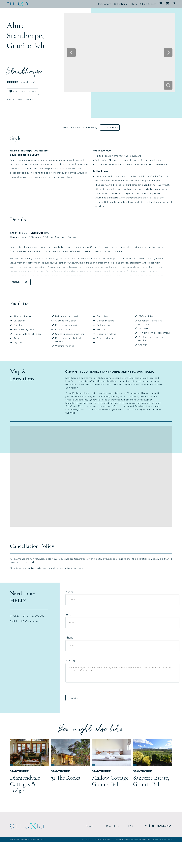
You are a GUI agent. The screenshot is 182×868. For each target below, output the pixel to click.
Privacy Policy (37, 840)
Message (71, 661)
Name (69, 592)
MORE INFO (19, 282)
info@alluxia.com (31, 621)
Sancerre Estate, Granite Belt (151, 781)
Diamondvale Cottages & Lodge (25, 784)
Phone (69, 638)
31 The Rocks (66, 778)
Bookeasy (133, 840)
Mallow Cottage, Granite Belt (111, 781)
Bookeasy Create (163, 840)
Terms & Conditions (19, 840)
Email (69, 615)
